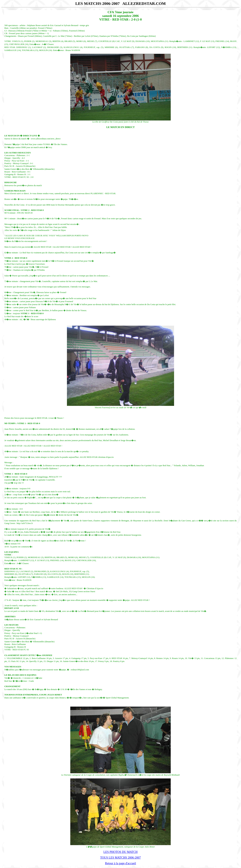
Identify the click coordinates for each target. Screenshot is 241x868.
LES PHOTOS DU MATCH (120, 852)
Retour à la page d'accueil (120, 863)
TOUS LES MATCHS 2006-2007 (120, 858)
